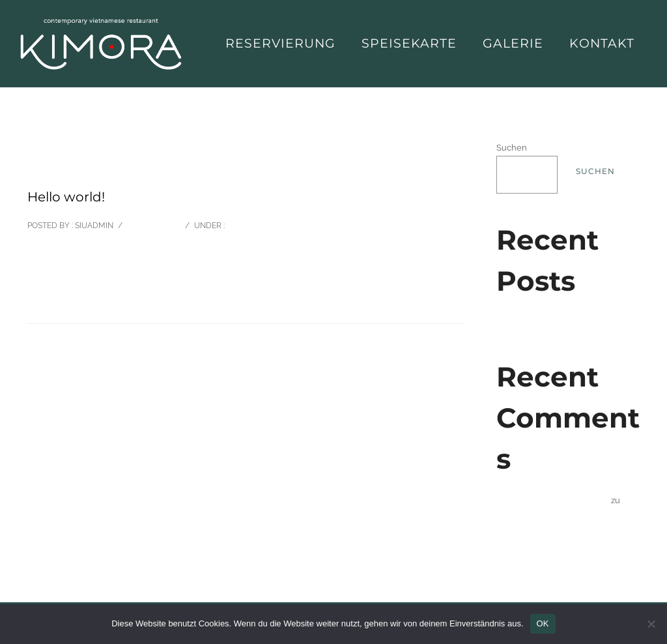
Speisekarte (409, 43)
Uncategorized (258, 226)
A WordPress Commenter (558, 500)
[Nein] (651, 624)
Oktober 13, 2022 (60, 168)
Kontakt (602, 43)
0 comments (153, 226)
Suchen (512, 148)
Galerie (513, 43)
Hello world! (521, 322)
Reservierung (280, 43)
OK (543, 623)
